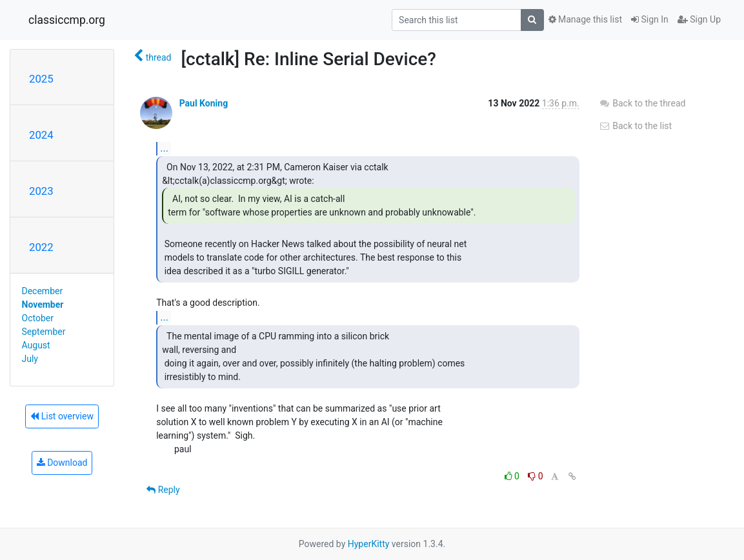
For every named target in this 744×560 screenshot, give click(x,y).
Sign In (650, 19)
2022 (41, 247)
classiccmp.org (67, 20)
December (43, 291)
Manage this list (585, 19)
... (164, 148)
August (36, 345)
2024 (41, 135)
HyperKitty (369, 544)
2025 (41, 79)
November (43, 305)
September (44, 332)
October (38, 318)
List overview (62, 416)
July (30, 359)
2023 (41, 191)
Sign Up (699, 19)
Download (62, 463)
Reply (163, 490)
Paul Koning (204, 103)
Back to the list (635, 126)
